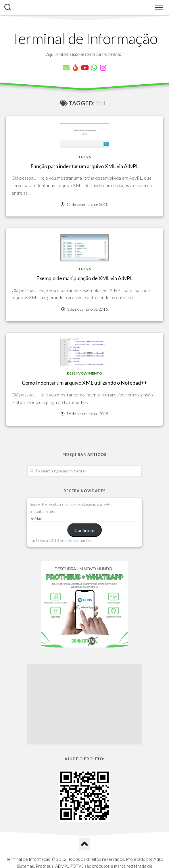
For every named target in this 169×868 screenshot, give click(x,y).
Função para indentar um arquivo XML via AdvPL (85, 166)
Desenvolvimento (84, 373)
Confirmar (84, 530)
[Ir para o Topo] (84, 844)
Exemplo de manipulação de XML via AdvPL (84, 278)
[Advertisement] (84, 704)
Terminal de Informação (84, 38)
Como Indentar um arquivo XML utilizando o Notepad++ (84, 383)
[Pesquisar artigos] (8, 8)
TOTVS (84, 157)
